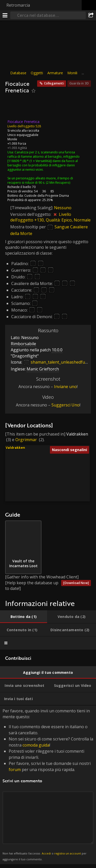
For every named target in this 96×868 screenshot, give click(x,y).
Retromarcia (18, 5)
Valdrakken (77, 434)
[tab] (24, 617)
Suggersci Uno (66, 405)
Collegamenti (54, 83)
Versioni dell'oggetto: (31, 214)
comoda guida (36, 745)
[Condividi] (91, 15)
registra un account (68, 853)
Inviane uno (65, 387)
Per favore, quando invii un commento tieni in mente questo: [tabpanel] (48, 785)
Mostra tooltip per (29, 227)
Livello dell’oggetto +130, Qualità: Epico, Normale (50, 217)
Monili (72, 73)
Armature (55, 73)
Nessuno (63, 207)
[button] (68, 472)
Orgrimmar (26, 440)
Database (18, 73)
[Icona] (14, 108)
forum (15, 770)
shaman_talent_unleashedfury (56, 362)
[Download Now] (76, 583)
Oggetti (37, 73)
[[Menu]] (5, 15)
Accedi (46, 853)
